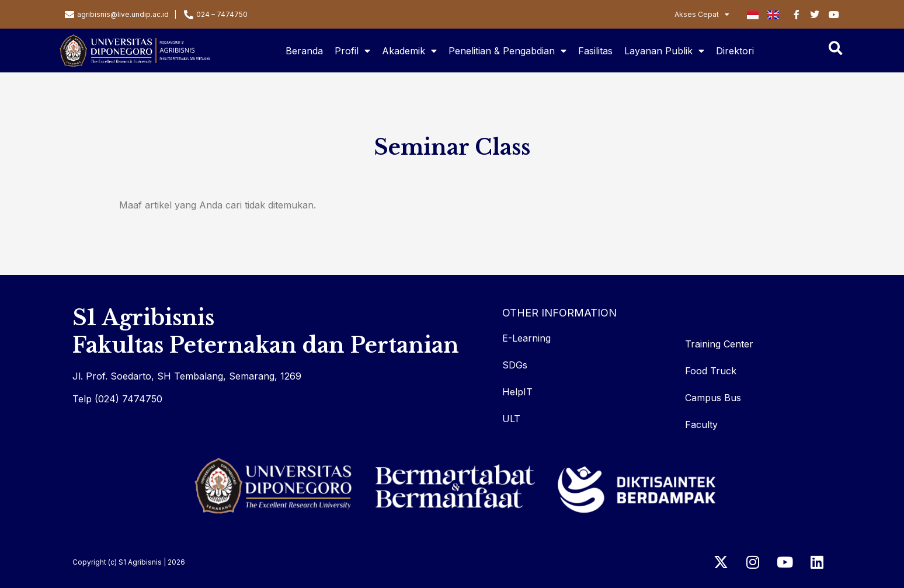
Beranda (304, 51)
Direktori (735, 51)
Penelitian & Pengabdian (507, 51)
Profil (352, 51)
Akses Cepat (702, 15)
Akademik (409, 51)
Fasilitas (595, 51)
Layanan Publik (664, 51)
